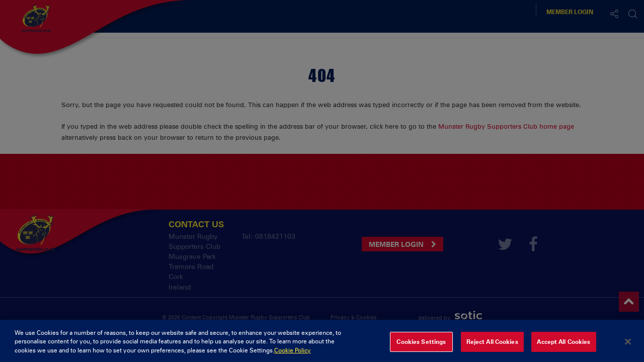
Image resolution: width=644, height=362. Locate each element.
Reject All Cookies (492, 346)
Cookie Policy (293, 354)
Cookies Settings (421, 346)
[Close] (628, 346)
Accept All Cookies (563, 346)
